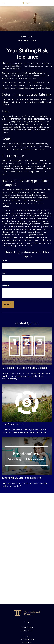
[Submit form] (8, 304)
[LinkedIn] (29, 622)
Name (4, 260)
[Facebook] (25, 622)
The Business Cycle (14, 424)
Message (5, 285)
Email (4, 273)
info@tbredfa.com (27, 631)
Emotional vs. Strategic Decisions (22, 478)
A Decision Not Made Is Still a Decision (25, 368)
